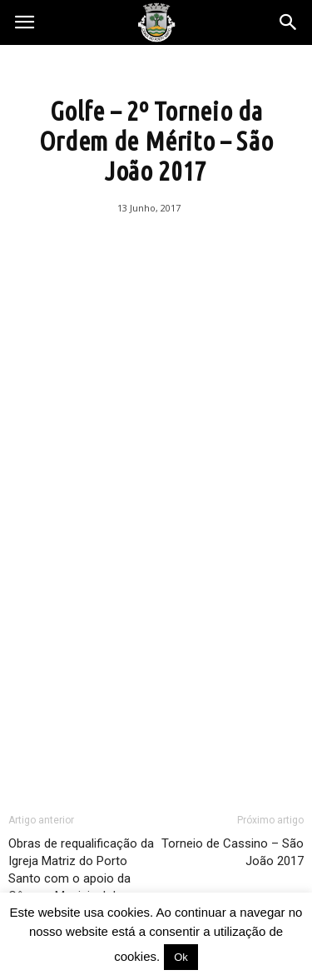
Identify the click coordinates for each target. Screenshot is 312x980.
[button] (289, 22)
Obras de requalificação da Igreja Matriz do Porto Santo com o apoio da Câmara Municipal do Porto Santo (81, 878)
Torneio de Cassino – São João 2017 (233, 852)
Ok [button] (181, 957)
